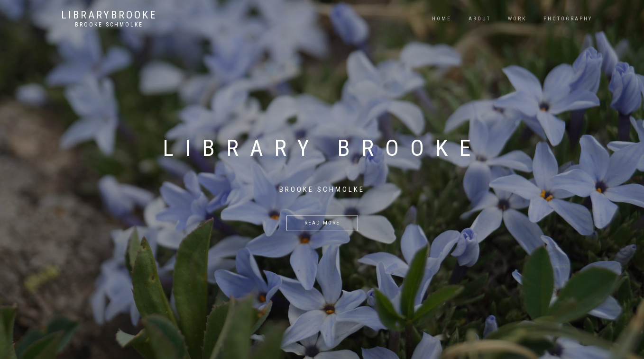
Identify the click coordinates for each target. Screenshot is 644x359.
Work (517, 19)
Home (442, 19)
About (480, 19)
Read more (322, 223)
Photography (568, 19)
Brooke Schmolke (109, 25)
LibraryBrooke (109, 15)
